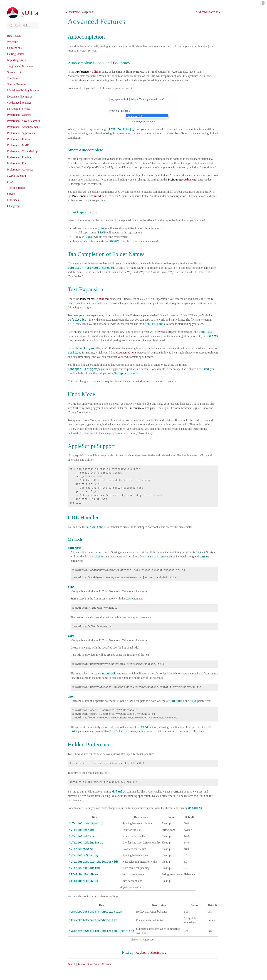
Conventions (14, 48)
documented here (126, 353)
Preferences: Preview (19, 157)
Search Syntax (15, 72)
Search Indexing (16, 176)
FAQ (10, 182)
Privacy (107, 964)
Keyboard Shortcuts (19, 109)
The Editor (13, 78)
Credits (11, 194)
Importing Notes (17, 60)
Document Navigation (20, 97)
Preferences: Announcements (24, 127)
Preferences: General (19, 115)
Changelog (13, 206)
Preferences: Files (17, 163)
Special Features (17, 84)
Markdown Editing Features (23, 90)
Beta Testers (14, 36)
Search (72, 964)
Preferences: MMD (18, 145)
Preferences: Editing (19, 139)
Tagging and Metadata (20, 66)
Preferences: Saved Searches (24, 121)
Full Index (13, 200)
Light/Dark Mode (262, 3)
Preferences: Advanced (20, 170)
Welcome (13, 42)
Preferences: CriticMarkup (22, 151)
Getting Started (16, 54)
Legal (97, 964)
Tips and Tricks (16, 188)
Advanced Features (20, 103)
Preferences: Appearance (21, 133)
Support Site (85, 964)
